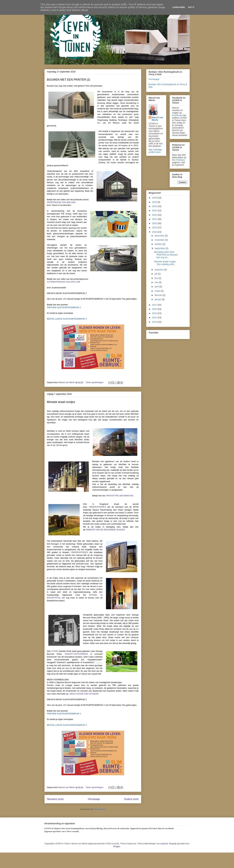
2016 (155, 309)
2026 (155, 198)
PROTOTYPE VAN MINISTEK (120, 496)
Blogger (117, 846)
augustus (159, 270)
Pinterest (181, 160)
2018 (155, 232)
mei (157, 282)
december (160, 236)
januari (158, 299)
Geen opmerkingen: (95, 382)
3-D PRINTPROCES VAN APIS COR (64, 282)
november (160, 240)
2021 (155, 219)
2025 (155, 202)
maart (158, 291)
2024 (155, 206)
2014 (155, 317)
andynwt (164, 844)
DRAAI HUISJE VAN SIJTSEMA (84, 694)
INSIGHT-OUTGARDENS (76, 654)
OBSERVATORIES (97, 507)
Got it (191, 7)
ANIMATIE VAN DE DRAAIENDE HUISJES (105, 530)
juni (157, 278)
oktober (159, 244)
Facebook (177, 115)
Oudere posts (131, 799)
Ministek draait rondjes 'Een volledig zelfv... (165, 263)
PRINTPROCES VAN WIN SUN (61, 202)
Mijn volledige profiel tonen (155, 151)
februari (159, 295)
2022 (155, 215)
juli (156, 274)
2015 (155, 313)
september (160, 248)
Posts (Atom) (100, 809)
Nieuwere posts (55, 799)
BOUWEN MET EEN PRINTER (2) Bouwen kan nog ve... (166, 255)
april (157, 287)
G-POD (55, 651)
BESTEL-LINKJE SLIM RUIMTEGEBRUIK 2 (67, 319)
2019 (155, 228)
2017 (155, 305)
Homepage (94, 799)
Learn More (179, 7)
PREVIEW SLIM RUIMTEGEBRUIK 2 (64, 307)
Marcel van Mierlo (157, 119)
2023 (155, 211)
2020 (155, 223)
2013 (155, 322)
